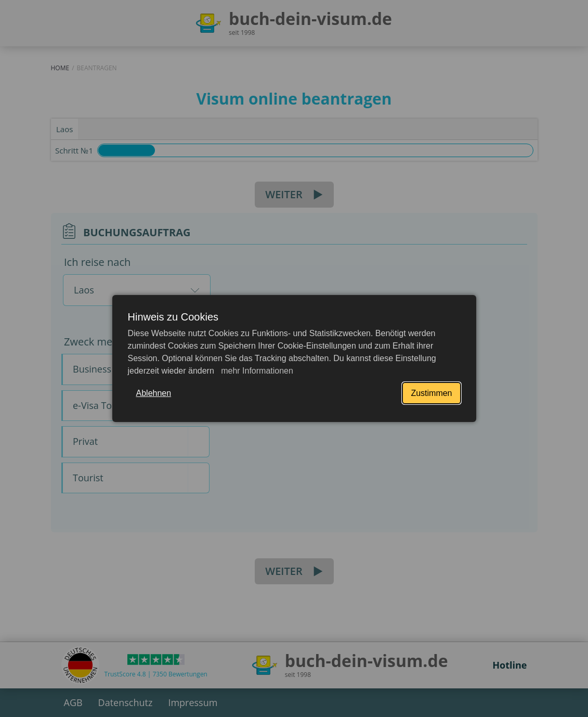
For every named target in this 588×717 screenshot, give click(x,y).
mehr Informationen (256, 371)
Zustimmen (431, 393)
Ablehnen (154, 393)
